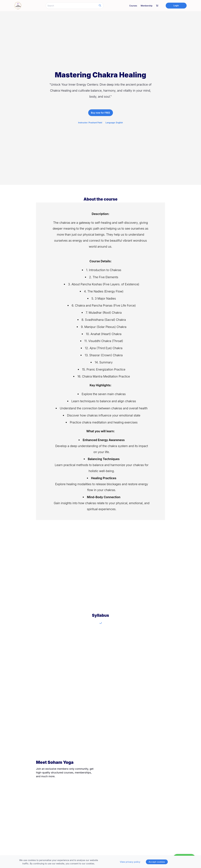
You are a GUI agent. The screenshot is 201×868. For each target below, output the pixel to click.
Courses (133, 6)
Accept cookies (157, 862)
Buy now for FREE (101, 113)
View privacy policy (130, 862)
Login (176, 6)
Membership (147, 6)
